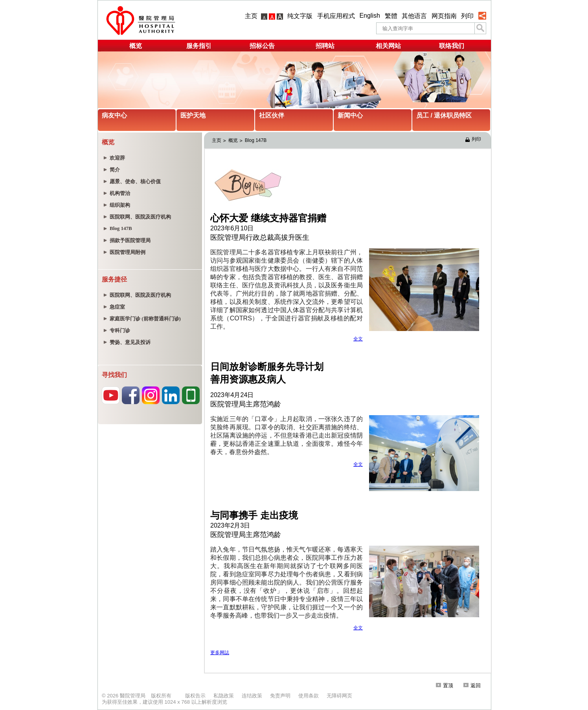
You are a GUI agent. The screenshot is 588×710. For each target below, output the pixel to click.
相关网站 (388, 46)
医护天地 (193, 115)
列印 (467, 16)
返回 (472, 685)
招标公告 (262, 46)
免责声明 (280, 696)
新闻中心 (350, 115)
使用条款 (309, 696)
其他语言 (414, 16)
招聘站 (325, 46)
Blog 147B (256, 140)
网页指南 (444, 16)
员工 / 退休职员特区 (444, 115)
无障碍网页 (339, 696)
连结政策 (252, 696)
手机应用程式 (336, 16)
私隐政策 (224, 696)
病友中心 (114, 115)
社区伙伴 (272, 115)
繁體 (391, 16)
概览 (136, 46)
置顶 (445, 685)
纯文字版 (300, 16)
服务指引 (199, 46)
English (369, 16)
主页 (251, 16)
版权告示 (195, 696)
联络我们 (452, 46)
